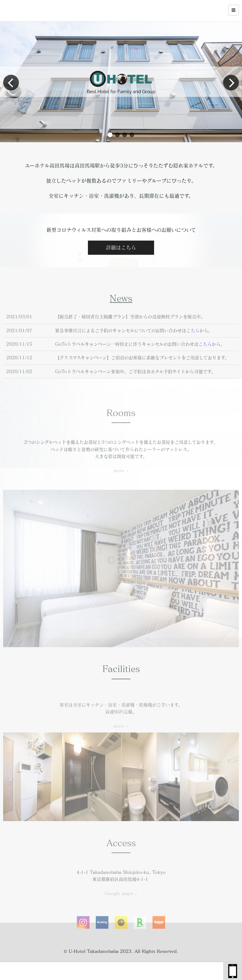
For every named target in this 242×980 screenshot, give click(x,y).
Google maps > (121, 911)
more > (121, 488)
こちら (193, 348)
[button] (110, 135)
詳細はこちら (121, 248)
